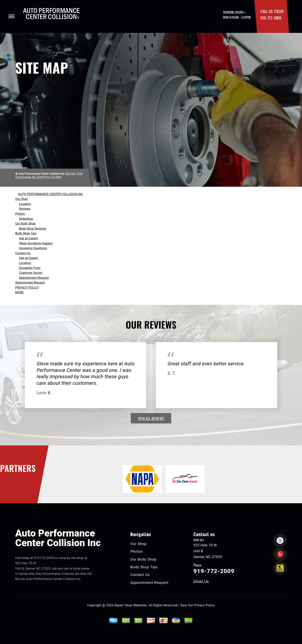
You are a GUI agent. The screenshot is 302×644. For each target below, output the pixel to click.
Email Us (201, 581)
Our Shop (22, 199)
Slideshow (26, 219)
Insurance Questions (33, 248)
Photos (20, 214)
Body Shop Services (33, 229)
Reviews (25, 209)
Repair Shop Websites (131, 605)
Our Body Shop (25, 224)
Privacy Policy (204, 605)
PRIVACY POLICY (27, 288)
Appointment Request (34, 278)
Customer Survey (31, 273)
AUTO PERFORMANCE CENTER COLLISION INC (50, 194)
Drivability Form (30, 268)
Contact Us (23, 253)
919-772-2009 (271, 18)
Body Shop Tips (26, 233)
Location (25, 204)
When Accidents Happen (36, 243)
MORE (19, 292)
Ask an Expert (29, 238)
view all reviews (151, 418)
